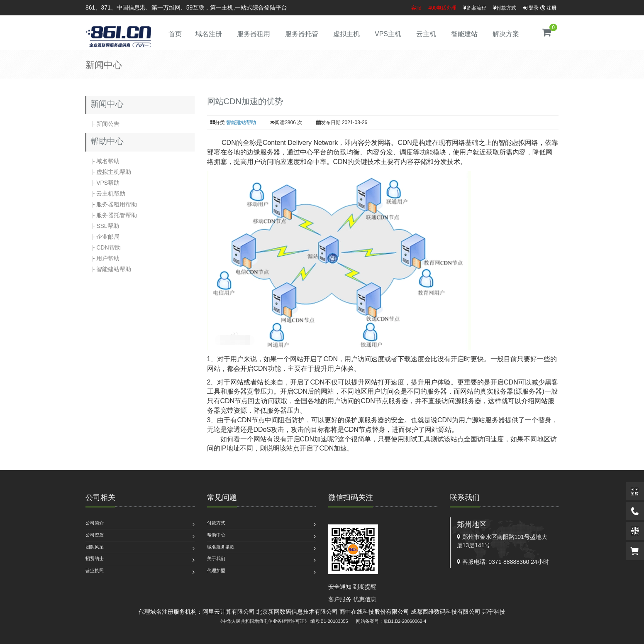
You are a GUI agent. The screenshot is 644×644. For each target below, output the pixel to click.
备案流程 (475, 8)
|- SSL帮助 (102, 226)
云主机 (426, 34)
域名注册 (209, 34)
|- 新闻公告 (102, 124)
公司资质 (95, 535)
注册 (548, 8)
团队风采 (95, 547)
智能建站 (464, 34)
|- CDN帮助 (103, 247)
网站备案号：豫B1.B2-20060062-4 (391, 621)
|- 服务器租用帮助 (111, 204)
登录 (531, 8)
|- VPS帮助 (102, 183)
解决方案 (506, 34)
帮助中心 (216, 535)
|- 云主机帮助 (105, 193)
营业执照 (95, 571)
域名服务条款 (221, 547)
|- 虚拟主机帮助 (108, 172)
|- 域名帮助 (102, 161)
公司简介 (95, 523)
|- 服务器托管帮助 (111, 215)
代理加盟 (216, 571)
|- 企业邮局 (102, 237)
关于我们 (216, 558)
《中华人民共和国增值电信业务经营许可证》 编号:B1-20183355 (283, 621)
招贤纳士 (95, 558)
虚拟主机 (346, 34)
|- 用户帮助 (102, 258)
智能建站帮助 (241, 122)
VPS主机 (388, 34)
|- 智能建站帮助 (108, 269)
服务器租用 (254, 34)
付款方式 (505, 8)
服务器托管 (302, 34)
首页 (175, 34)
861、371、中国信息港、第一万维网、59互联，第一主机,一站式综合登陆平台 (186, 7)
